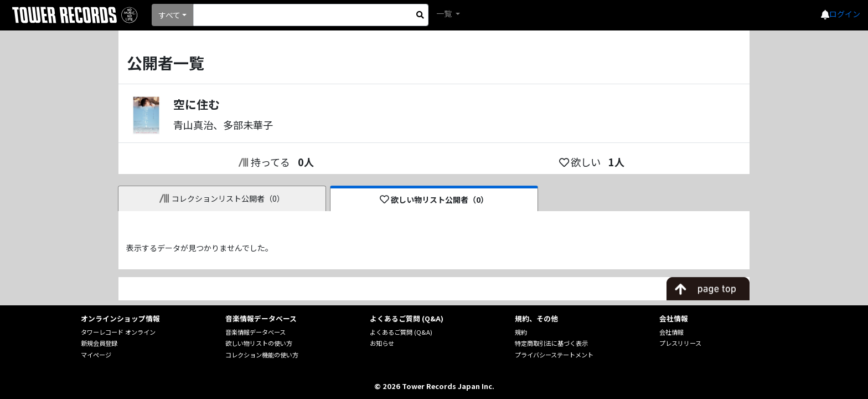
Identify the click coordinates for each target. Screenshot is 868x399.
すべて (169, 15)
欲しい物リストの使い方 (259, 343)
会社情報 (671, 332)
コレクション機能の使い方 (262, 355)
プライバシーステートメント (554, 355)
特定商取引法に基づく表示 (551, 343)
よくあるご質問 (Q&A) (401, 332)
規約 (521, 332)
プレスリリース (680, 343)
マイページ (96, 355)
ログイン (845, 14)
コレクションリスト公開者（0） (222, 198)
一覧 (445, 13)
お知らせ (382, 343)
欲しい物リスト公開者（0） (434, 199)
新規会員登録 (99, 343)
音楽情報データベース (255, 332)
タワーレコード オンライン (118, 332)
